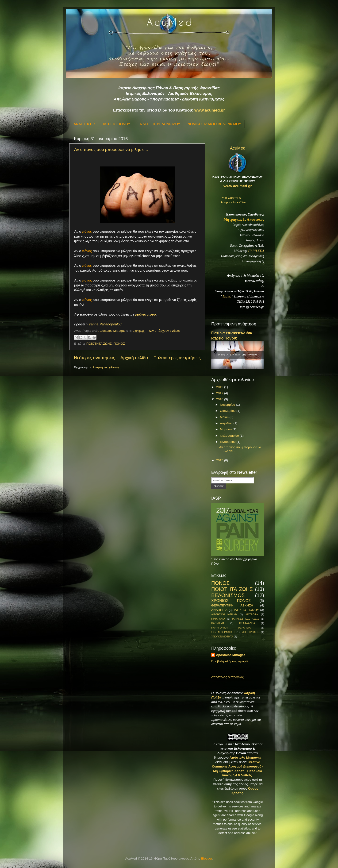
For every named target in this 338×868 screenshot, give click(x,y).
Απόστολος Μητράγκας (227, 677)
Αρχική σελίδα (134, 358)
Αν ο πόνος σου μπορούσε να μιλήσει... (111, 150)
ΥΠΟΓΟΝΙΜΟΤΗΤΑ (222, 637)
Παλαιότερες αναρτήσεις (177, 358)
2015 (220, 460)
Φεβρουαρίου (230, 436)
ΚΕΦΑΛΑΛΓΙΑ (247, 623)
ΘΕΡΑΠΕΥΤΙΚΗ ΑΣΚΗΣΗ (232, 605)
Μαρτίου (226, 429)
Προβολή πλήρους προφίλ (230, 661)
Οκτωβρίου (228, 411)
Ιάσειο (227, 296)
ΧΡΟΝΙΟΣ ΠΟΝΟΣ (231, 601)
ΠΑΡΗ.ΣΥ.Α (256, 251)
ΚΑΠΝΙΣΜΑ (218, 623)
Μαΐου (225, 417)
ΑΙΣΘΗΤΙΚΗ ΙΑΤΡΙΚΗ (224, 614)
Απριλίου (227, 423)
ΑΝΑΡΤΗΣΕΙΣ (85, 124)
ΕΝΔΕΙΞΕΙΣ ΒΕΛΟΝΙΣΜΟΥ (159, 124)
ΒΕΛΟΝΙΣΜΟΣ (228, 595)
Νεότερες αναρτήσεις (94, 358)
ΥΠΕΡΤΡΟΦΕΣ (250, 632)
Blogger (207, 858)
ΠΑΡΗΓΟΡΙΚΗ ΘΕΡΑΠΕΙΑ (231, 628)
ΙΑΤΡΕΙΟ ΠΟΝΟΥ (117, 124)
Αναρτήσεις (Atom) (106, 367)
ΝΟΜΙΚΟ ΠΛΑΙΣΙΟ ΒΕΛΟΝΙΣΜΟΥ (214, 124)
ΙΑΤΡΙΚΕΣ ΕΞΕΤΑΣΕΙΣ (246, 619)
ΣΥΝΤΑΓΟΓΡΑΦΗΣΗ (223, 632)
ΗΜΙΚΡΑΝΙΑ (218, 619)
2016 (220, 399)
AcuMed (238, 148)
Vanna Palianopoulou (105, 324)
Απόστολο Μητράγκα (246, 758)
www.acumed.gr (210, 110)
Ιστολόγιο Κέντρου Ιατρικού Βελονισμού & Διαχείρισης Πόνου (240, 749)
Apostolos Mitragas (231, 655)
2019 (220, 387)
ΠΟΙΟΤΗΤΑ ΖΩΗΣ (99, 344)
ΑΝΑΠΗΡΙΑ (219, 610)
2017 (220, 393)
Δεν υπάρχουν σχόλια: (164, 331)
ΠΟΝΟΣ (119, 344)
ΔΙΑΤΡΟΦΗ (252, 614)
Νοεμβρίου (228, 405)
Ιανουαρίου (228, 442)
